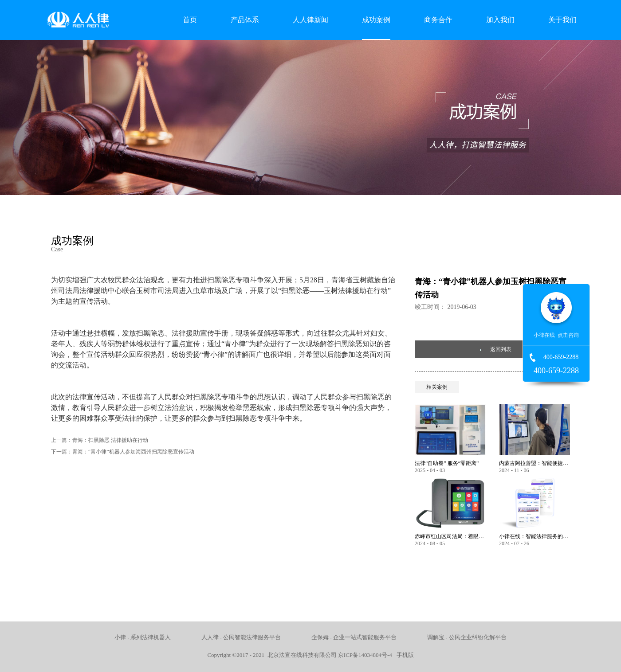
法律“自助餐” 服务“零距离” (447, 463)
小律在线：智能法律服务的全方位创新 (535, 536)
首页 (190, 20)
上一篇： (100, 440)
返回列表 (501, 349)
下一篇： (123, 452)
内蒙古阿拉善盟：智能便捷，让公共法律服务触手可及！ (535, 463)
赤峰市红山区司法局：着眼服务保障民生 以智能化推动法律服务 (450, 536)
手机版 (404, 655)
